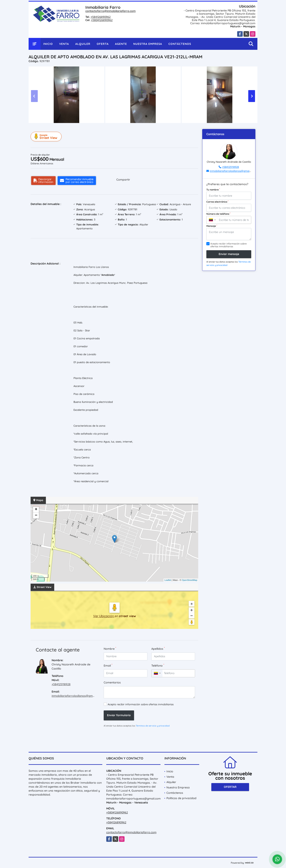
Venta (64, 44)
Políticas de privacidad (181, 798)
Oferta (103, 44)
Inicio (48, 44)
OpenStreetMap (189, 580)
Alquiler (83, 44)
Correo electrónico (217, 202)
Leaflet (168, 580)
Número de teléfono (218, 214)
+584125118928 (61, 684)
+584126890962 (101, 17)
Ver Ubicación (104, 616)
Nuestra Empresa (148, 44)
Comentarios (112, 682)
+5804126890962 (102, 20)
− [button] (36, 516)
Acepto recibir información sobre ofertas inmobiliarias (141, 704)
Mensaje (212, 226)
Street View (47, 137)
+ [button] (36, 510)
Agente (121, 44)
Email (108, 665)
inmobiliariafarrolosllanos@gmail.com (77, 696)
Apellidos (158, 649)
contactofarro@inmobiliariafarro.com (111, 11)
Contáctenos (180, 44)
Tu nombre (213, 190)
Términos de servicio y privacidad (153, 726)
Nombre (110, 649)
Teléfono (158, 665)
